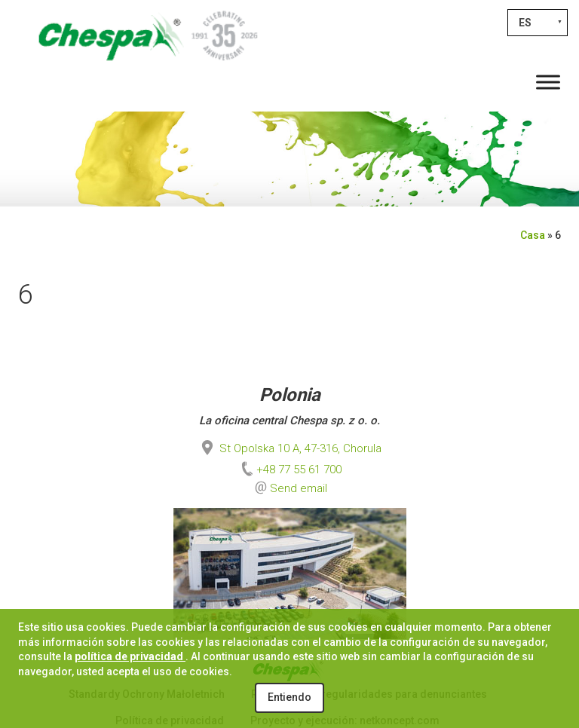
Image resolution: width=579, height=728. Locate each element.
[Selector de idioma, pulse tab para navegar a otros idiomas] (538, 23)
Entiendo (289, 697)
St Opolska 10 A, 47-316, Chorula (290, 448)
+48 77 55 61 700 (290, 470)
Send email (299, 488)
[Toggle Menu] (548, 82)
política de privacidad (130, 656)
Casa (533, 235)
